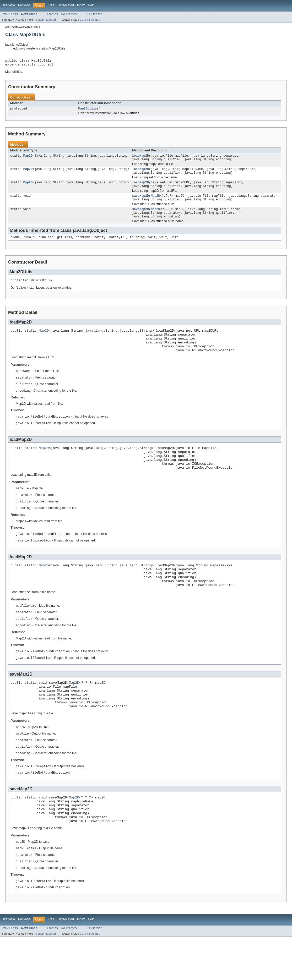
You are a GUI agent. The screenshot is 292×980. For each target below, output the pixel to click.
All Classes (94, 14)
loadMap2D (140, 158)
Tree (51, 5)
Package (24, 5)
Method (51, 20)
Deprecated (66, 5)
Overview (8, 5)
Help (91, 5)
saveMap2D (140, 201)
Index (81, 5)
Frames (52, 14)
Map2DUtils (88, 111)
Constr (40, 20)
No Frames (69, 14)
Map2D (28, 158)
